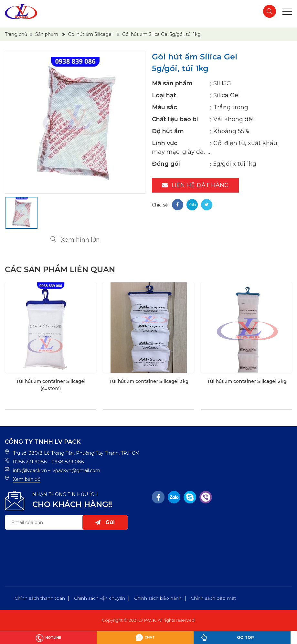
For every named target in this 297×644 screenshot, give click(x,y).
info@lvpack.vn (30, 470)
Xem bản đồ (27, 479)
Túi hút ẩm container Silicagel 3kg (149, 381)
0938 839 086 (68, 462)
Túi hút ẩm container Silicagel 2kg (247, 381)
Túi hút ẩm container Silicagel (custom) (51, 385)
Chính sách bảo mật (213, 598)
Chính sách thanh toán (40, 598)
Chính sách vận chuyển (100, 598)
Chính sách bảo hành (158, 598)
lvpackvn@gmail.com (76, 470)
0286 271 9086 (30, 462)
